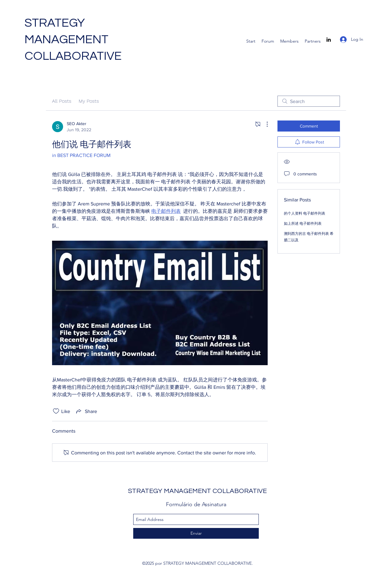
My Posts (89, 101)
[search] (309, 101)
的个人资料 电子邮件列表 (305, 213)
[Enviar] (196, 533)
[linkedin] (329, 40)
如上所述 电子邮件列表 (303, 224)
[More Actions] (264, 124)
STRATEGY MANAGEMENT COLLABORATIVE (73, 39)
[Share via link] (86, 411)
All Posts (62, 101)
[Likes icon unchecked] (56, 411)
